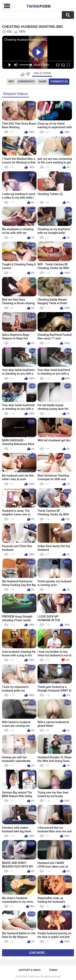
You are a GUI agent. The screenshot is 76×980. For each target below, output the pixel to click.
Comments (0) (59, 82)
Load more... (38, 953)
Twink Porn (34, 977)
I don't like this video (28, 74)
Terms (53, 970)
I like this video (23, 74)
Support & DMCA (29, 970)
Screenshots (26, 82)
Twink (39, 6)
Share (43, 82)
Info (11, 82)
